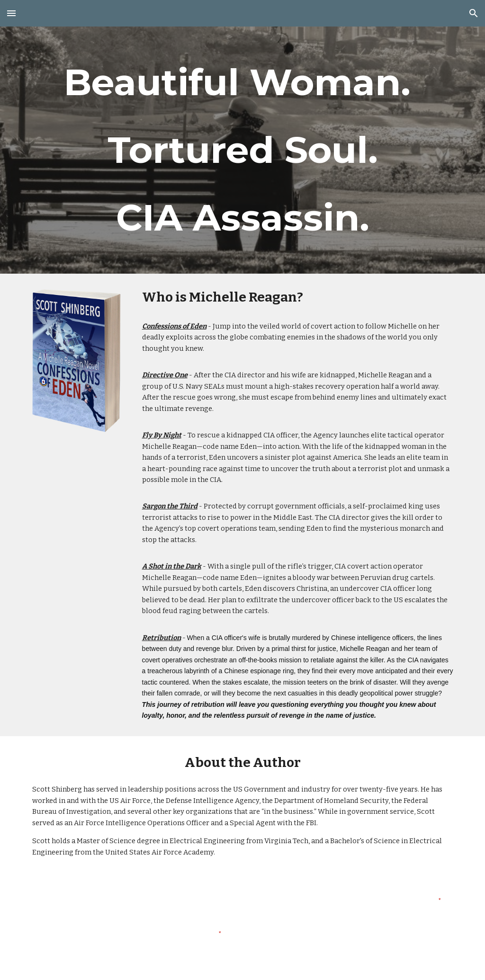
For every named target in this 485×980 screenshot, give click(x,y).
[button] (11, 13)
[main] (243, 150)
